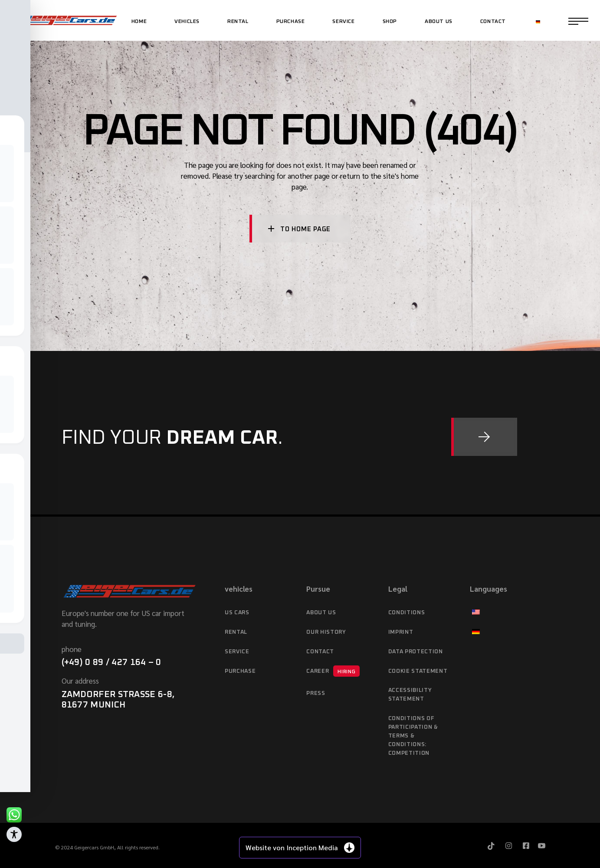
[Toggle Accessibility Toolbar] (14, 834)
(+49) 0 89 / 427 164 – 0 (111, 662)
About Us (321, 613)
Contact (320, 652)
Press (316, 693)
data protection (416, 652)
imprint (401, 632)
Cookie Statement (418, 671)
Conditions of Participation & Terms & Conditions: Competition (413, 736)
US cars (237, 613)
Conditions (407, 613)
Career (333, 671)
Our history (326, 632)
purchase (240, 671)
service (237, 652)
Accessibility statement (410, 695)
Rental (236, 632)
